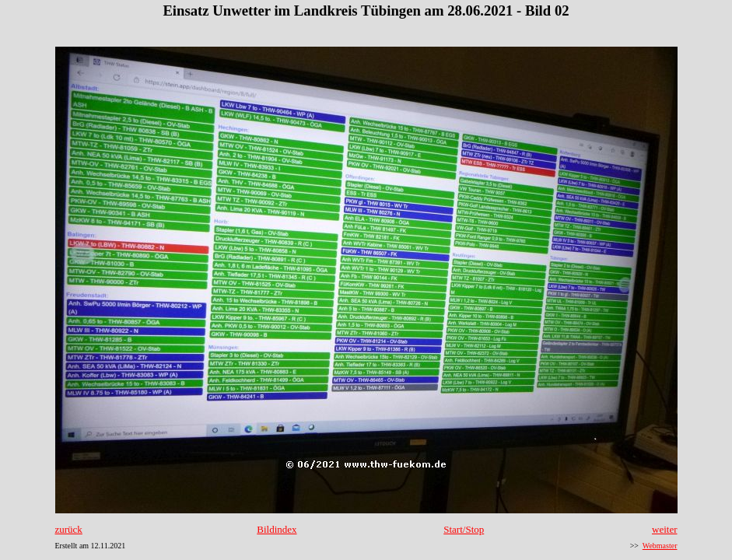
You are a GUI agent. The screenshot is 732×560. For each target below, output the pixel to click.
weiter (664, 529)
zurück (69, 529)
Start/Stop (464, 529)
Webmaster (660, 546)
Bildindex (277, 529)
